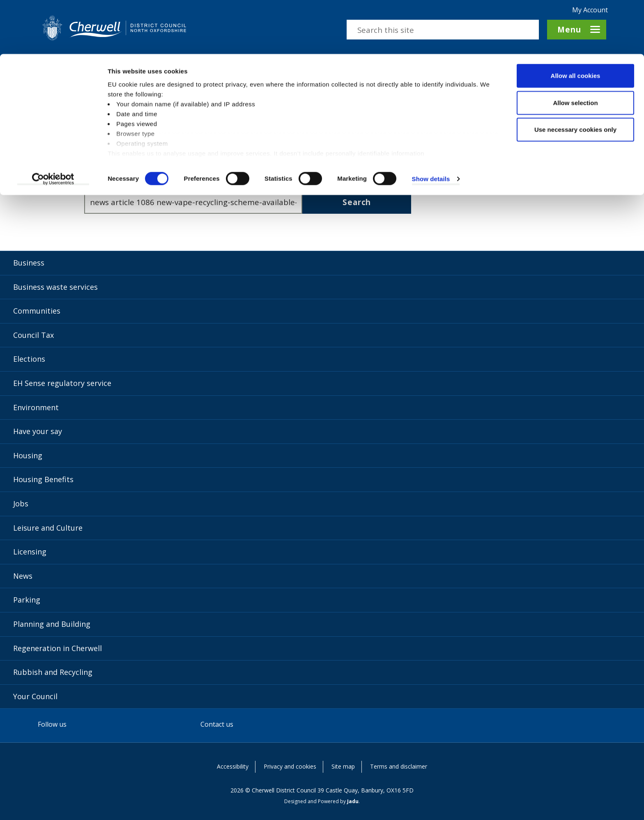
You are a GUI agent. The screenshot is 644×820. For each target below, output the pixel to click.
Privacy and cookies (290, 766)
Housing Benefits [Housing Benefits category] (43, 479)
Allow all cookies (576, 22)
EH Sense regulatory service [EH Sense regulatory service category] (62, 383)
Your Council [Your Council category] (35, 696)
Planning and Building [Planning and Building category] (52, 624)
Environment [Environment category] (36, 407)
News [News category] (23, 576)
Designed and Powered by (321, 801)
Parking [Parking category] (27, 600)
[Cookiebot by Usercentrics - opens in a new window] (53, 125)
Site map (343, 766)
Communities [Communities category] (37, 311)
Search (357, 202)
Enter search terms (120, 180)
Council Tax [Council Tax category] (33, 335)
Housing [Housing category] (28, 455)
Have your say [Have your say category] (38, 431)
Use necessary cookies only (575, 75)
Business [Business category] (29, 263)
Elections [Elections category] (29, 359)
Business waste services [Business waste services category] (55, 287)
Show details (431, 125)
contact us (392, 153)
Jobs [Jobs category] (21, 504)
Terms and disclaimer (399, 766)
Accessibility (233, 766)
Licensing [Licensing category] (30, 552)
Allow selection (575, 49)
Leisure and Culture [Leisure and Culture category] (48, 528)
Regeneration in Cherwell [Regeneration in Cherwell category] (57, 648)
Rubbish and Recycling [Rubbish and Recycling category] (53, 672)
